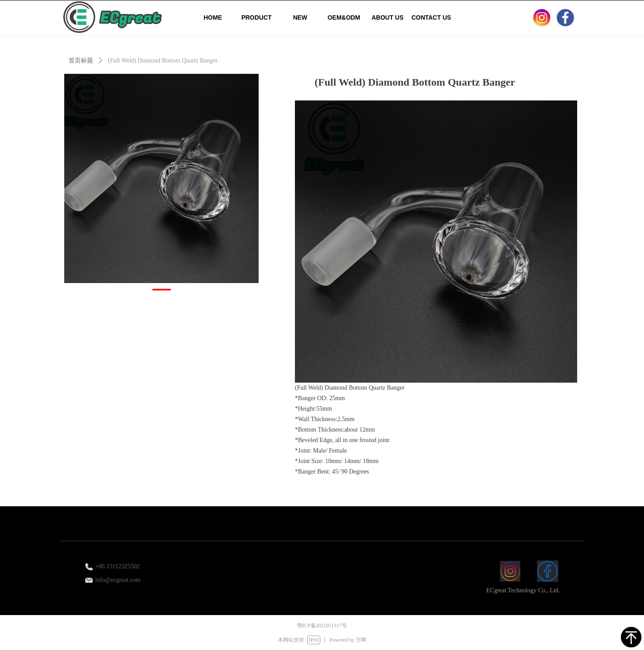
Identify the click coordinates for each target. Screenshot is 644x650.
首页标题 (81, 61)
